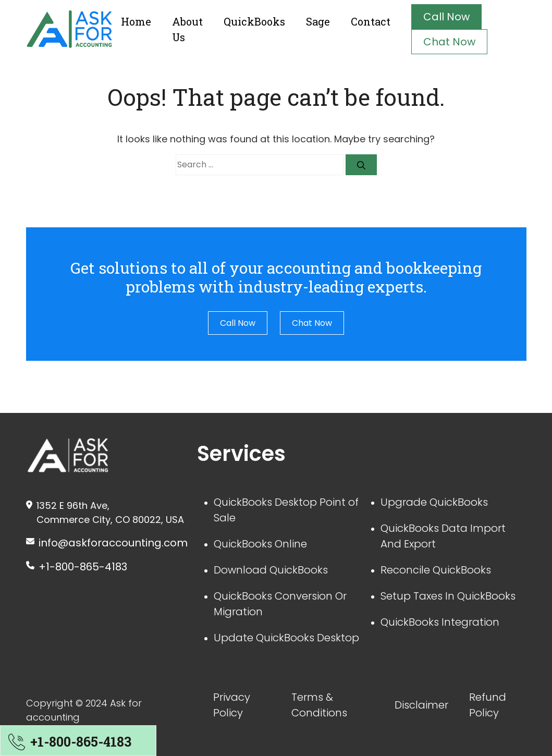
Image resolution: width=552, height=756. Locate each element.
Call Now (446, 17)
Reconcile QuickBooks (436, 570)
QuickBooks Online (260, 544)
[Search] (361, 165)
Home (136, 21)
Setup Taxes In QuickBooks (448, 596)
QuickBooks (254, 21)
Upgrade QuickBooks (434, 502)
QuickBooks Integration (440, 622)
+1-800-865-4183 (83, 567)
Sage (318, 21)
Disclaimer (421, 705)
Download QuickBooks (271, 570)
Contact (371, 21)
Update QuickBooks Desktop (286, 638)
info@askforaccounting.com (113, 543)
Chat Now (449, 42)
